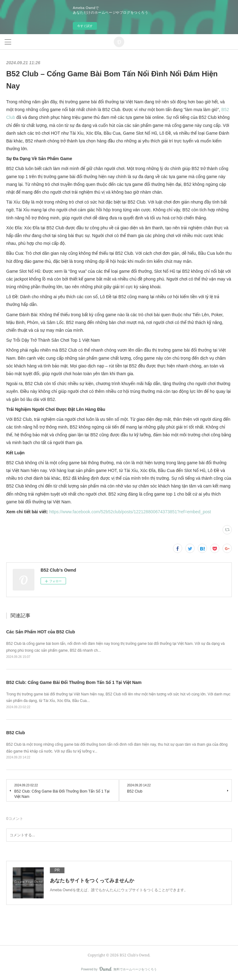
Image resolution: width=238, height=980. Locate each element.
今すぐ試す (85, 26)
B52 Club (16, 733)
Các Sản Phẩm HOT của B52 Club (41, 632)
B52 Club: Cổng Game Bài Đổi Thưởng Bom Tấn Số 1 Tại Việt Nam (74, 682)
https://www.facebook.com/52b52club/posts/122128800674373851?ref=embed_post (130, 512)
